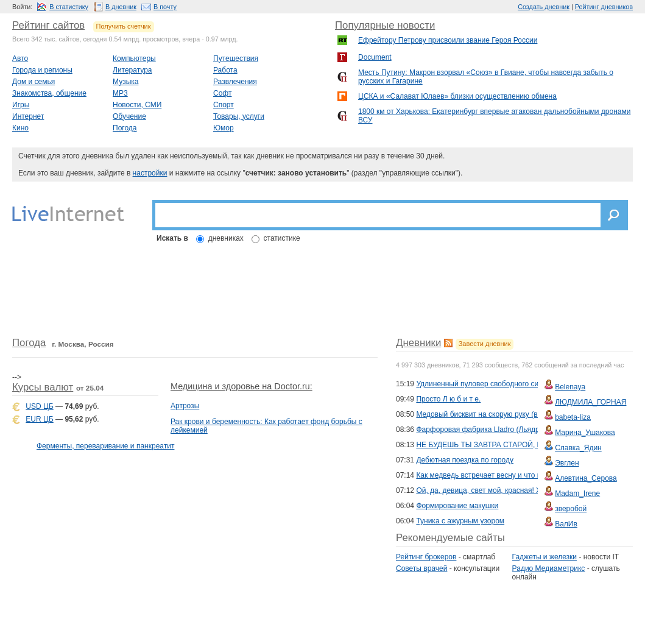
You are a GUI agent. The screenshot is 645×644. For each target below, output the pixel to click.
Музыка (125, 82)
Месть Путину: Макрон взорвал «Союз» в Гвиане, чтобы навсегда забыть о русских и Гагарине (486, 77)
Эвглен (567, 463)
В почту (165, 7)
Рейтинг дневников (604, 7)
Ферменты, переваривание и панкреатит (105, 446)
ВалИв (566, 524)
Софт (222, 93)
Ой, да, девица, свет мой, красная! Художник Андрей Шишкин (521, 490)
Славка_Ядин (578, 448)
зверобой (571, 509)
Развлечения (235, 82)
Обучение (129, 116)
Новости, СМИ (137, 105)
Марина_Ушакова (585, 433)
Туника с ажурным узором (460, 521)
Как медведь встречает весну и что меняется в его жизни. (514, 475)
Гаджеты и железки (545, 557)
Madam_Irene (577, 494)
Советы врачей (421, 568)
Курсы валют (43, 387)
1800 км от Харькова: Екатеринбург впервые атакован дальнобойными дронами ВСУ (494, 116)
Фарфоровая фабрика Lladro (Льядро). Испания (497, 430)
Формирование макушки (457, 506)
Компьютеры (134, 58)
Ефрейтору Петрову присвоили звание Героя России (448, 40)
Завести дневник (485, 344)
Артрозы (185, 406)
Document (375, 57)
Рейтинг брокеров (426, 557)
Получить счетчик (124, 26)
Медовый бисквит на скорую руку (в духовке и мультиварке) (518, 414)
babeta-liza (573, 417)
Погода (125, 128)
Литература (132, 70)
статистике (282, 238)
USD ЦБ (39, 406)
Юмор (224, 128)
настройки (150, 173)
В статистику (69, 7)
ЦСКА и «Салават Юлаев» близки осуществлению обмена (457, 96)
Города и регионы (42, 70)
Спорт (224, 105)
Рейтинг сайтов (48, 25)
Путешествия (236, 58)
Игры (21, 105)
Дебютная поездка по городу (465, 460)
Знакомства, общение (49, 93)
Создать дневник (544, 7)
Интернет (28, 116)
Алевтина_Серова (586, 478)
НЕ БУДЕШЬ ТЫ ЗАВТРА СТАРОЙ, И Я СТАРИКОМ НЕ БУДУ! (521, 445)
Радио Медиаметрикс (549, 568)
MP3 (120, 93)
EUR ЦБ (39, 419)
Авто (20, 58)
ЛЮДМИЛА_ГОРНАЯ (590, 402)
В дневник (121, 7)
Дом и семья (33, 82)
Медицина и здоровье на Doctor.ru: (241, 386)
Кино (20, 128)
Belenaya (570, 387)
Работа (225, 70)
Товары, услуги (239, 116)
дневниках (226, 238)
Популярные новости (385, 25)
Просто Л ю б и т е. (448, 399)
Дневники (418, 343)
